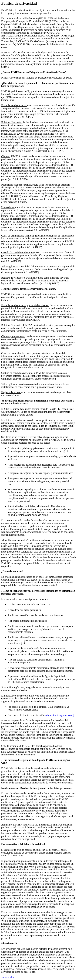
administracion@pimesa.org (59, 715)
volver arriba (8, 977)
